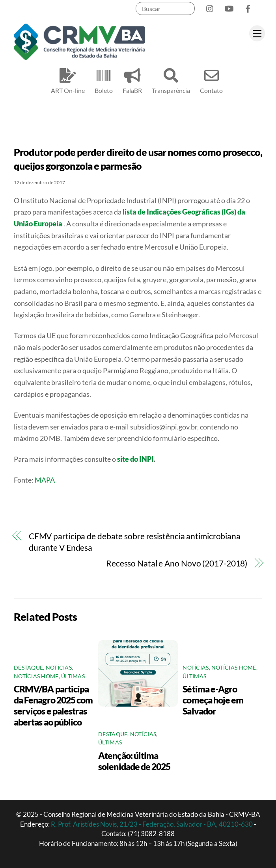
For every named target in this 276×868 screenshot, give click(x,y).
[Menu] (257, 33)
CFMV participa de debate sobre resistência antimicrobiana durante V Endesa (135, 542)
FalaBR (132, 80)
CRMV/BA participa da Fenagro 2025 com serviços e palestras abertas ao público (53, 705)
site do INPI (135, 459)
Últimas (73, 676)
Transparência (171, 80)
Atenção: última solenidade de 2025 (134, 761)
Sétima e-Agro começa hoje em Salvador (213, 700)
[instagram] (210, 7)
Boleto (104, 80)
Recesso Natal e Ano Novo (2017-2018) (177, 563)
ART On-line (68, 80)
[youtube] (229, 7)
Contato (211, 80)
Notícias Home (36, 676)
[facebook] (248, 7)
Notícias (59, 668)
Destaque (28, 668)
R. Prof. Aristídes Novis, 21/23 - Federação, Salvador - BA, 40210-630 (152, 824)
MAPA (45, 480)
